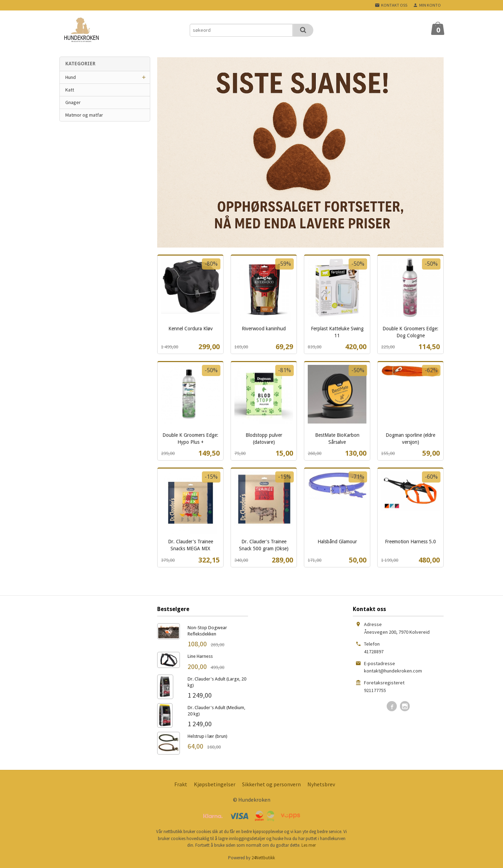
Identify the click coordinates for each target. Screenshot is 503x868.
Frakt (181, 784)
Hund (71, 77)
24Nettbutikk (263, 858)
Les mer (309, 845)
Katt (70, 90)
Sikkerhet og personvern (271, 784)
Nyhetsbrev (321, 784)
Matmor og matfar (84, 115)
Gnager (73, 102)
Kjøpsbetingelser (215, 784)
